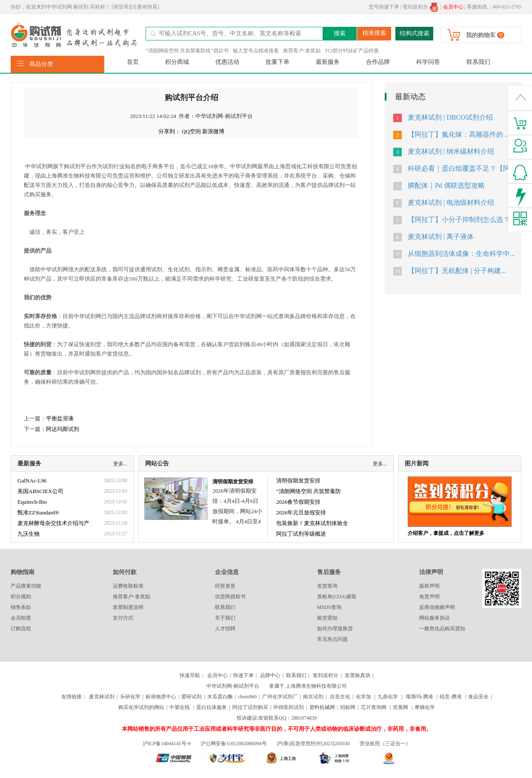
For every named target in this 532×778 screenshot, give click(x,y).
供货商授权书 (230, 597)
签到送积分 (420, 7)
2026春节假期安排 (298, 502)
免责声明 (429, 597)
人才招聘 (225, 629)
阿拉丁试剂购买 (250, 707)
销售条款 (21, 607)
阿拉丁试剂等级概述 (301, 534)
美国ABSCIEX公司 (40, 491)
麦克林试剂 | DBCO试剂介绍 (450, 117)
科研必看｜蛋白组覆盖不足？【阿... (461, 168)
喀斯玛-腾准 (420, 697)
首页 (133, 62)
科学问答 (428, 62)
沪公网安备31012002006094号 (234, 744)
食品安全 (478, 697)
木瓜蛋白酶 (220, 697)
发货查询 (327, 586)
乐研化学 (130, 697)
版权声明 (429, 586)
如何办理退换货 (335, 629)
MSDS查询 (329, 607)
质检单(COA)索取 (337, 597)
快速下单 (243, 675)
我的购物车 (481, 35)
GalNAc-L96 (32, 481)
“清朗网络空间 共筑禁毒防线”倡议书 (187, 51)
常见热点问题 (332, 639)
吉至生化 (340, 697)
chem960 (247, 697)
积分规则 (21, 597)
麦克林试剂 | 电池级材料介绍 (451, 202)
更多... (120, 464)
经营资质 (225, 586)
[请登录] (121, 7)
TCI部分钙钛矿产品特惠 (352, 51)
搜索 (340, 33)
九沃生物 (29, 534)
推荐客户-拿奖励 (302, 51)
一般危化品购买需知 (442, 629)
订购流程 (21, 629)
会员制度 (21, 618)
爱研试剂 (192, 697)
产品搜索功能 (26, 586)
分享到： (169, 131)
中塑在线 (180, 707)
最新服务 (328, 62)
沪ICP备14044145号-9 (167, 744)
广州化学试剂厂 (280, 697)
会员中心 (217, 675)
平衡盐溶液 (60, 418)
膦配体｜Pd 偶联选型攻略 (446, 185)
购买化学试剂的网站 (141, 707)
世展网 (401, 707)
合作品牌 (378, 62)
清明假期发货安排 (233, 482)
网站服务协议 (435, 618)
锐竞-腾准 (451, 697)
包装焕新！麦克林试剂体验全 (312, 523)
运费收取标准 (128, 586)
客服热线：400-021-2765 (494, 7)
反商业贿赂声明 (437, 607)
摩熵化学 (425, 707)
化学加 (363, 697)
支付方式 (123, 618)
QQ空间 (191, 131)
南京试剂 (313, 697)
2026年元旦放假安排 (301, 512)
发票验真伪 (357, 675)
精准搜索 (374, 33)
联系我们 (478, 62)
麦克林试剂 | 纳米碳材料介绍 (451, 151)
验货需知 (327, 618)
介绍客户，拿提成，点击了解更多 (446, 533)
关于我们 (225, 618)
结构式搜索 (415, 33)
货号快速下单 (384, 7)
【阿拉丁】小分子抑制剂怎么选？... (461, 220)
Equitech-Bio (32, 502)
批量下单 (277, 62)
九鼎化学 (388, 697)
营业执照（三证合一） (385, 744)
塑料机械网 (322, 707)
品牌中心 (270, 675)
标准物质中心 (161, 697)
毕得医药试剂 (289, 707)
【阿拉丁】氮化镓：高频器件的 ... (459, 134)
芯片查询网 (374, 707)
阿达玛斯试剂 (63, 429)
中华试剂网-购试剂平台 (233, 686)
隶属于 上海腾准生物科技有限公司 (308, 686)
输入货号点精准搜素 (256, 51)
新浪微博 (213, 131)
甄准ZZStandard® (38, 512)
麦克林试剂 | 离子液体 (441, 237)
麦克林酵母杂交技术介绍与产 (53, 523)
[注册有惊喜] (145, 7)
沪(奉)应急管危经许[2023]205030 (313, 744)
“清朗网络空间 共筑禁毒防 (309, 491)
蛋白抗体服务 (212, 707)
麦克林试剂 (102, 697)
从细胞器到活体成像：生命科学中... (461, 254)
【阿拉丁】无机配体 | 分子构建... (457, 271)
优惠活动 (227, 62)
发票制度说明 (128, 607)
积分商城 (177, 62)
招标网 (348, 707)
